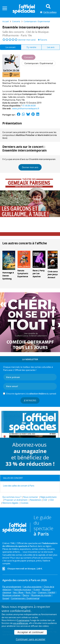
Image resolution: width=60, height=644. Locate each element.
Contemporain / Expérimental (37, 94)
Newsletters (36, 500)
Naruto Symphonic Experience (23, 274)
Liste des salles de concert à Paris (19, 486)
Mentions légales (10, 503)
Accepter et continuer (31, 632)
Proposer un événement (16, 500)
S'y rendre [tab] (31, 47)
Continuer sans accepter (31, 639)
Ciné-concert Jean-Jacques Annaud (54, 275)
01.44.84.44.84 (29, 106)
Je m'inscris (30, 400)
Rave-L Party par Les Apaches (39, 274)
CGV (45, 500)
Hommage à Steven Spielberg (8, 276)
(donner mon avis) (27, 40)
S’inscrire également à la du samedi (31, 394)
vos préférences (20, 623)
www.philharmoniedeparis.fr (26, 108)
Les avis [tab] (51, 47)
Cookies (25, 503)
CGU (52, 500)
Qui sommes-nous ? (12, 497)
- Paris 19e (26, 34)
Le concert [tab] (11, 47)
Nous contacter (31, 497)
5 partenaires (23, 620)
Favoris (42, 40)
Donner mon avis (30, 167)
